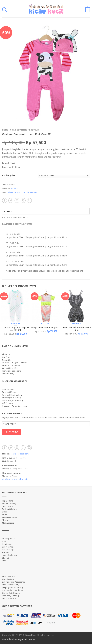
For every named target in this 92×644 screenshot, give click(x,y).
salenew (34, 192)
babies (10, 192)
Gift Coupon (7, 403)
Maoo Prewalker (9, 598)
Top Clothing (8, 501)
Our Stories (7, 357)
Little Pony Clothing (10, 596)
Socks (5, 514)
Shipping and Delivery (12, 398)
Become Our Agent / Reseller (15, 363)
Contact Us (7, 360)
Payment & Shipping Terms (17, 224)
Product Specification (15, 218)
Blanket (5, 558)
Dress (5, 512)
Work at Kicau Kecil (10, 368)
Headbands (7, 544)
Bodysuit (34, 130)
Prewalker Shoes (10, 517)
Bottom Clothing (9, 504)
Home (5, 130)
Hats (4, 541)
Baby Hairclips (8, 547)
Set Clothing (7, 506)
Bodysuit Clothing (10, 509)
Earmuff (6, 552)
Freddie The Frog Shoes (12, 590)
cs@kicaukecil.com (21, 454)
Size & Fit (7, 211)
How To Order (8, 389)
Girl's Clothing (19, 130)
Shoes (5, 520)
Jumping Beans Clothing (12, 587)
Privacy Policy (8, 374)
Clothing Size (9, 176)
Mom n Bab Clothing (11, 585)
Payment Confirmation (12, 395)
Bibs (4, 561)
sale (27, 192)
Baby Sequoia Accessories (14, 582)
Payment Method (10, 392)
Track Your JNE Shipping (12, 400)
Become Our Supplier (11, 365)
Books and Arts (9, 576)
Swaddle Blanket (9, 555)
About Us (6, 354)
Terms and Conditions (12, 371)
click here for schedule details (15, 479)
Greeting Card (8, 579)
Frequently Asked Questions (15, 406)
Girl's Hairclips (8, 550)
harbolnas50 (19, 192)
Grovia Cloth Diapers (11, 593)
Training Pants (8, 539)
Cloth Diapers (8, 523)
